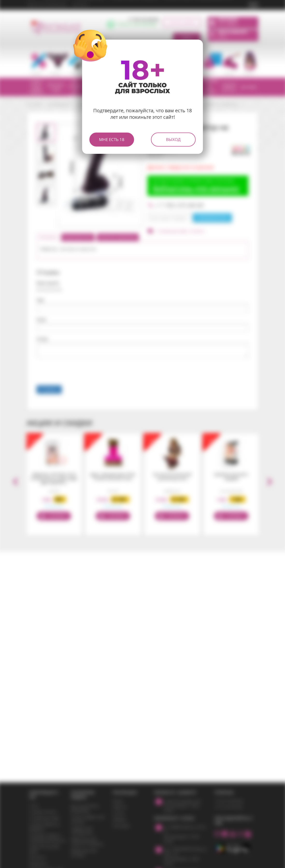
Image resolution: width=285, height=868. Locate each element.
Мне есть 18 (112, 139)
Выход (173, 139)
